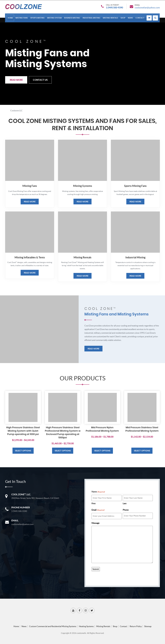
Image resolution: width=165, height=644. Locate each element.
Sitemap (148, 626)
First (94, 503)
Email (98, 510)
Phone (126, 510)
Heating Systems (86, 626)
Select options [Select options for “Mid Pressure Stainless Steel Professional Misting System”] (142, 451)
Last (125, 503)
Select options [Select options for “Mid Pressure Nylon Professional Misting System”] (102, 451)
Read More (16, 80)
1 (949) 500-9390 (114, 8)
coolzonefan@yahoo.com (147, 8)
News (131, 18)
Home (10, 18)
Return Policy (136, 626)
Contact (140, 18)
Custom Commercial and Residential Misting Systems (53, 626)
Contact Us (40, 80)
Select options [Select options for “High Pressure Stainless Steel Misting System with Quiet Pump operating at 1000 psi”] (23, 451)
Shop (123, 18)
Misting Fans (22, 18)
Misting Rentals (111, 18)
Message (95, 523)
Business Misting (72, 18)
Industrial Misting (92, 18)
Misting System (55, 18)
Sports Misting (38, 18)
